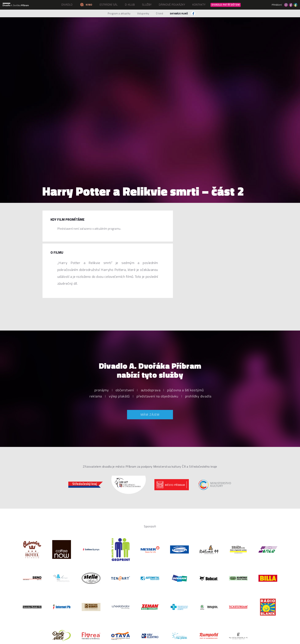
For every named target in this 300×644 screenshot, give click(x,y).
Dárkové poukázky (172, 5)
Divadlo (67, 5)
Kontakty (199, 5)
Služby (147, 5)
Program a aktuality (119, 13)
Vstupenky (143, 13)
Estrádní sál (109, 5)
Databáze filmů (179, 14)
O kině (160, 13)
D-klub (130, 5)
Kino (86, 5)
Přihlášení (277, 5)
